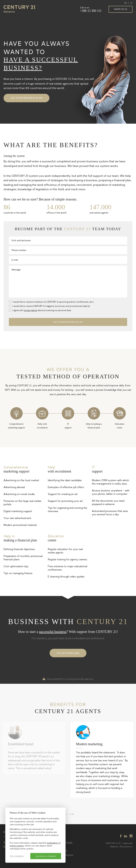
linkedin (126, 836)
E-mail (15, 260)
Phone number (19, 250)
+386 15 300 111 (91, 11)
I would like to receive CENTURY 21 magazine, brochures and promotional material (51, 306)
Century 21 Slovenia (20, 9)
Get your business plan (26, 98)
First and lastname (21, 240)
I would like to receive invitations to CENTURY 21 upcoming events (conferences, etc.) (53, 302)
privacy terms (30, 310)
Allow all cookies (46, 856)
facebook (121, 836)
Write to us (121, 9)
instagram (131, 836)
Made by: (115, 847)
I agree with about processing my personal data (42, 310)
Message (16, 269)
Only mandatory (17, 856)
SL (125, 3)
